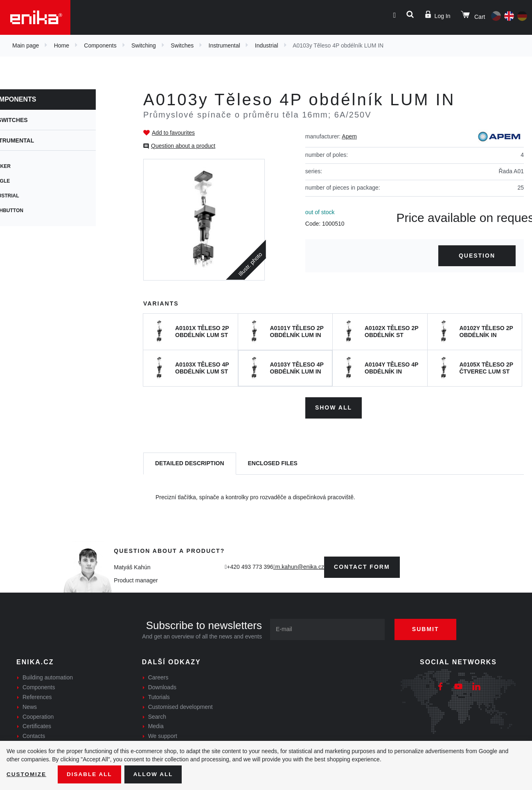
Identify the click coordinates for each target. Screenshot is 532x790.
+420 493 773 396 (250, 566)
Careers (158, 677)
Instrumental (224, 45)
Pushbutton (33, 211)
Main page (26, 45)
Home (62, 45)
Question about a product (183, 146)
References (37, 696)
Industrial (267, 45)
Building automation (48, 677)
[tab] (190, 463)
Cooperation (38, 715)
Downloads (162, 686)
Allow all (156, 774)
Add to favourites (173, 133)
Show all (334, 407)
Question (477, 256)
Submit (428, 628)
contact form (362, 566)
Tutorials (159, 696)
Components (100, 45)
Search (157, 715)
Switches (182, 45)
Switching (144, 45)
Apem (349, 136)
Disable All (91, 774)
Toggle (27, 181)
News (30, 706)
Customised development (180, 706)
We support (163, 735)
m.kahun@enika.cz (300, 566)
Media (156, 725)
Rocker (27, 166)
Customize (27, 774)
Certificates (37, 725)
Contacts (34, 735)
